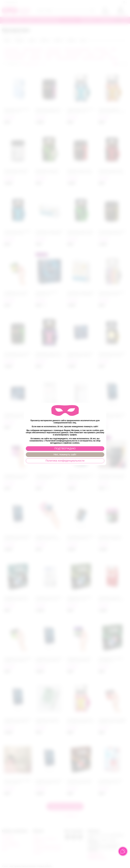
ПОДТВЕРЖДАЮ (65, 449)
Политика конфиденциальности (65, 461)
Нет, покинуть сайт (65, 455)
